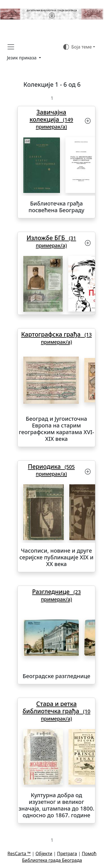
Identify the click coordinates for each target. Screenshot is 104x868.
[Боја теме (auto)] (79, 47)
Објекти (44, 854)
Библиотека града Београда (52, 860)
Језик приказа (22, 58)
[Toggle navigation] (11, 47)
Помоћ (89, 854)
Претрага (67, 854)
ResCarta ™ (19, 854)
